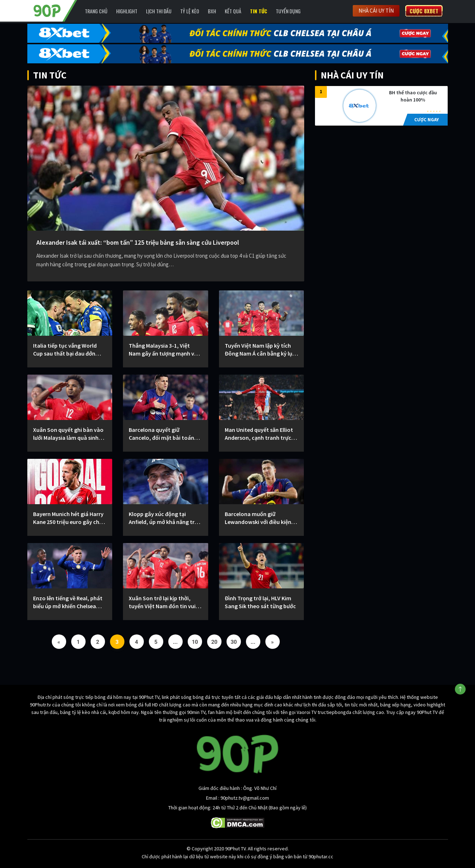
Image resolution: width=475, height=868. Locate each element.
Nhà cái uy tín (376, 11)
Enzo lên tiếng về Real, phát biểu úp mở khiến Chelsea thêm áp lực (68, 602)
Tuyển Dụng (288, 11)
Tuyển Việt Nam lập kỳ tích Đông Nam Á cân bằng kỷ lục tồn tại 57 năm (260, 350)
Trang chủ (96, 11)
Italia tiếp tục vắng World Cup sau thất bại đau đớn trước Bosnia (65, 350)
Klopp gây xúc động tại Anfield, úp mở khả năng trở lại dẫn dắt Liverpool (163, 518)
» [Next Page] (273, 642)
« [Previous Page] (59, 642)
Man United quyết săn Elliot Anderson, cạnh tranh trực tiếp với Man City (259, 434)
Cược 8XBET (424, 11)
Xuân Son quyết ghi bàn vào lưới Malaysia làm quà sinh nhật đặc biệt (68, 434)
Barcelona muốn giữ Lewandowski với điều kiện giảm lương (258, 518)
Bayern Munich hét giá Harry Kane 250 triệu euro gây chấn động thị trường (69, 518)
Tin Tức (259, 11)
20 (214, 642)
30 (234, 642)
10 (195, 642)
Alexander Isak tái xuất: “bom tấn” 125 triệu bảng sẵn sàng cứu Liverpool (138, 242)
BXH (212, 11)
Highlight (127, 11)
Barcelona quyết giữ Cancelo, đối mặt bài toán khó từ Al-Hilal (161, 434)
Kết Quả (233, 11)
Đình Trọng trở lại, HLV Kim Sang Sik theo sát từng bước (260, 602)
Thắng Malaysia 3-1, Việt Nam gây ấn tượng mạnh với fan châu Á (164, 350)
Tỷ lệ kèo (190, 11)
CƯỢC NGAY (426, 120)
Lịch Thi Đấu (159, 11)
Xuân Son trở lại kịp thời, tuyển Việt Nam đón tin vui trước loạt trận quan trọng (162, 602)
